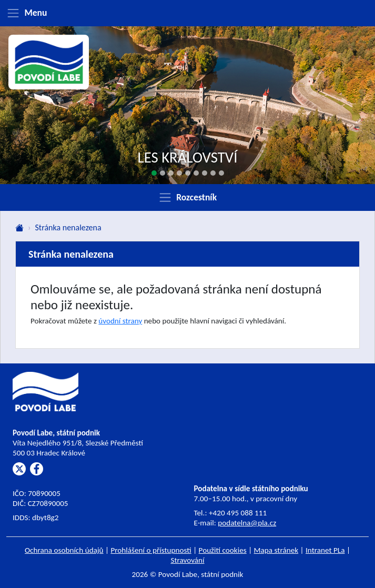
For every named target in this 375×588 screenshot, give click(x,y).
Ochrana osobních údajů (64, 550)
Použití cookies (223, 550)
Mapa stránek (276, 550)
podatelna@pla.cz (247, 523)
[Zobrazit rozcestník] (187, 197)
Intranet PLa (325, 550)
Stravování (187, 560)
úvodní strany (120, 321)
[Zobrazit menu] (187, 13)
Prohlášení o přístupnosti (151, 550)
